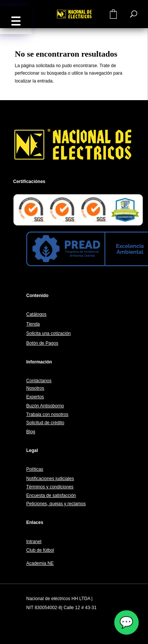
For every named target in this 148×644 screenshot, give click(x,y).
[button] (16, 20)
